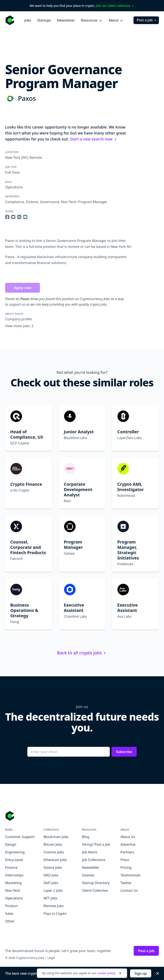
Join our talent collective (115, 6)
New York (13, 158)
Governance (50, 202)
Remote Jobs (54, 906)
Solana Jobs (53, 867)
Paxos (27, 98)
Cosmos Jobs (54, 852)
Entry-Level (14, 860)
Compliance (15, 202)
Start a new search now (94, 139)
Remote (36, 158)
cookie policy (106, 973)
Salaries (88, 875)
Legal (51, 958)
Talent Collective (95, 890)
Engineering (15, 852)
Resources (92, 20)
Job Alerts (90, 852)
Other (10, 921)
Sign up (141, 973)
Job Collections (94, 860)
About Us (128, 837)
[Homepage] (10, 20)
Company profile (18, 319)
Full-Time (12, 172)
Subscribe (124, 752)
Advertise (128, 844)
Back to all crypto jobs (82, 653)
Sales (9, 914)
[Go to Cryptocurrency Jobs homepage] (82, 816)
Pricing (126, 867)
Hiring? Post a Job (96, 844)
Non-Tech (69, 202)
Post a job (147, 20)
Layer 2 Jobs (53, 890)
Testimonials (130, 875)
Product (11, 906)
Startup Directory (96, 883)
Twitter (126, 883)
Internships (14, 875)
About (116, 20)
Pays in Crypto (55, 914)
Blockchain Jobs (56, 837)
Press (125, 860)
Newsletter (66, 20)
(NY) (24, 158)
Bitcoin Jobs (53, 844)
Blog (86, 837)
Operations (14, 187)
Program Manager (93, 202)
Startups (44, 20)
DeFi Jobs (51, 883)
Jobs (28, 20)
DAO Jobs (51, 875)
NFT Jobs (51, 898)
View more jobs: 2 (19, 326)
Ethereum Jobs (55, 860)
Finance (32, 202)
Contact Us (129, 890)
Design (11, 844)
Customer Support (20, 837)
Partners (127, 852)
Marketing (13, 883)
